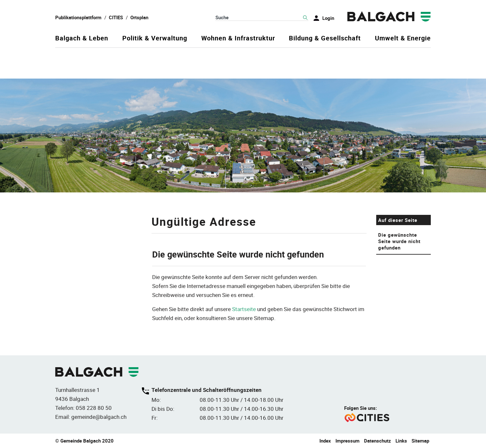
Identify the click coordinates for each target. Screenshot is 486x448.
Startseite (244, 309)
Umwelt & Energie (403, 38)
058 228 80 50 (94, 408)
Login (328, 18)
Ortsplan (139, 17)
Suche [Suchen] (305, 18)
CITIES (116, 17)
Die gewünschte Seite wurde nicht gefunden (399, 241)
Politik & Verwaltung (155, 38)
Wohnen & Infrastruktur (238, 38)
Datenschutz (378, 441)
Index (325, 441)
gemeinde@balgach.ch (99, 417)
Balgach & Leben (82, 38)
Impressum (347, 441)
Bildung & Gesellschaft (325, 38)
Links (401, 441)
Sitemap (420, 441)
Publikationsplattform (78, 17)
